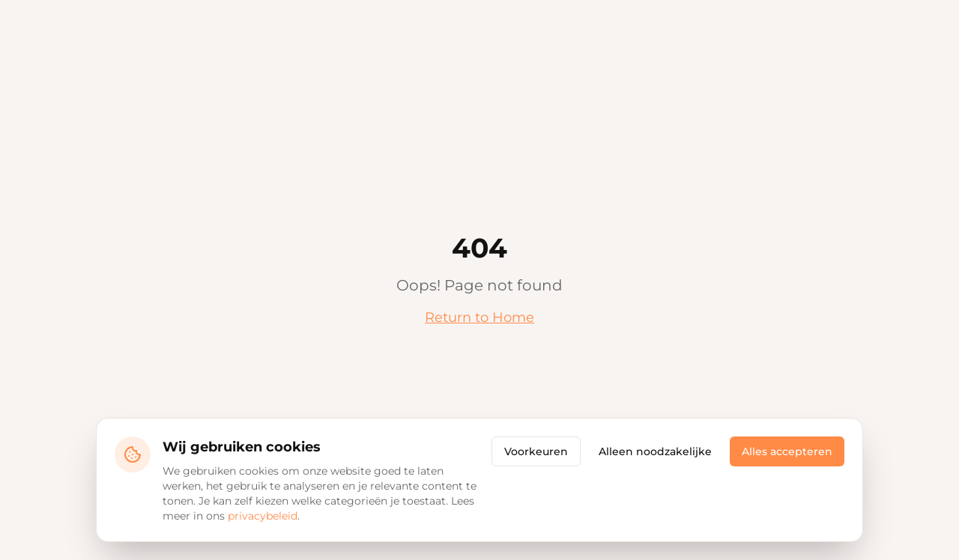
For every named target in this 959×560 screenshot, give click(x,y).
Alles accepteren (787, 451)
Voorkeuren (536, 451)
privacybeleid (263, 516)
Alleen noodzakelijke (655, 451)
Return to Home (479, 317)
